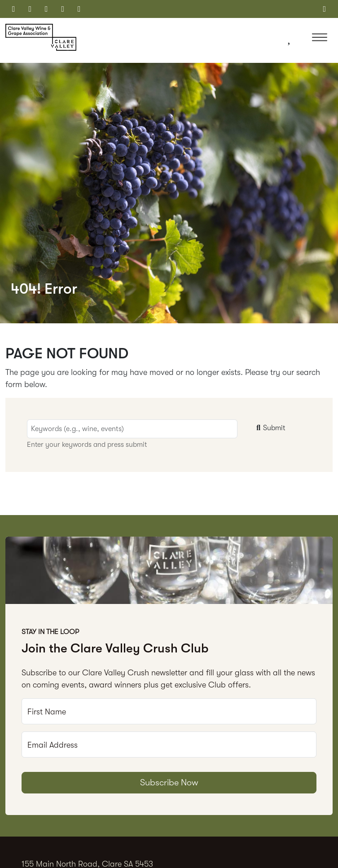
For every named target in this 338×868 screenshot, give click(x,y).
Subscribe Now (169, 782)
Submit (270, 428)
